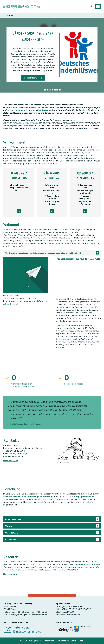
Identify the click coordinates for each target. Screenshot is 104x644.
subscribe (8, 304)
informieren (13, 301)
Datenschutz (77, 640)
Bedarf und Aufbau (13, 519)
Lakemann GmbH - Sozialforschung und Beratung (28, 496)
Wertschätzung (12, 533)
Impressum (64, 640)
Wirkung (9, 526)
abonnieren (29, 301)
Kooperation (11, 539)
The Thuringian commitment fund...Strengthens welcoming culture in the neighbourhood (43, 253)
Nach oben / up (11, 460)
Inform (40, 301)
